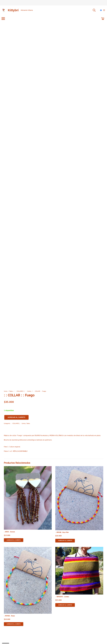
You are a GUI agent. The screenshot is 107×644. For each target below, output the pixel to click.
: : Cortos (28, 391)
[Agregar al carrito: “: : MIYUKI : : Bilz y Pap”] (65, 541)
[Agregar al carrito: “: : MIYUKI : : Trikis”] (14, 624)
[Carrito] (103, 19)
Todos (11, 391)
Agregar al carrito (16, 417)
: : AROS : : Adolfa (9, 532)
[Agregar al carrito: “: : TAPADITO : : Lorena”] (65, 605)
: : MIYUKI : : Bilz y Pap (62, 532)
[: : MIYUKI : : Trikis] (28, 580)
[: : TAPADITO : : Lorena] (79, 571)
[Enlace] (4, 10)
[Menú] (3, 19)
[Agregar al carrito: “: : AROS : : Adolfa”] (14, 540)
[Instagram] (104, 10)
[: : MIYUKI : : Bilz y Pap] (79, 498)
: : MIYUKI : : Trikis (9, 616)
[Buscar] (94, 10)
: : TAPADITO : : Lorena (62, 597)
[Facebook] (101, 10)
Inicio (6, 391)
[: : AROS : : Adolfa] (28, 498)
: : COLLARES (19, 391)
